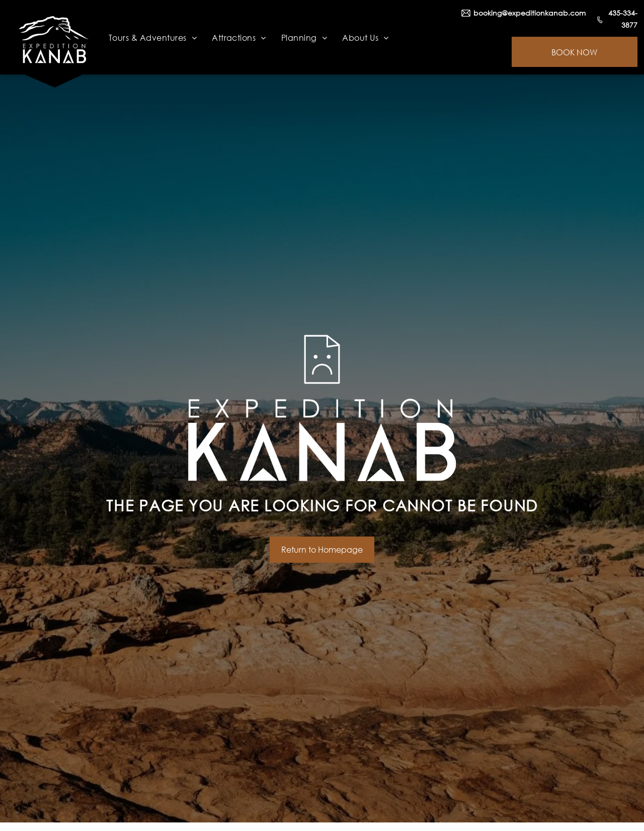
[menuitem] (153, 37)
